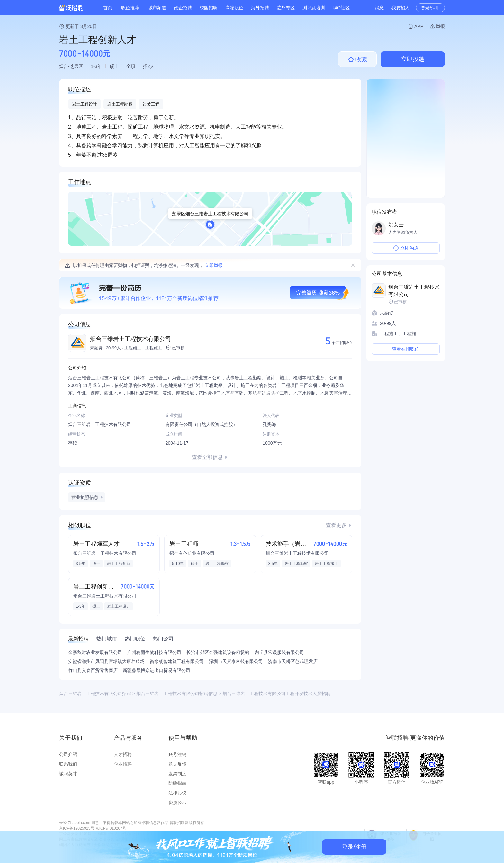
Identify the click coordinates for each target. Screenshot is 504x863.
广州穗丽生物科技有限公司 (154, 652)
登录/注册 (430, 8)
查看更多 (336, 525)
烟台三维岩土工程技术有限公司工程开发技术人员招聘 (276, 693)
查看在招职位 (406, 349)
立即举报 (214, 265)
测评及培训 (314, 8)
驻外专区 (286, 8)
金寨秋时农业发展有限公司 (95, 652)
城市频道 (157, 8)
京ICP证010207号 (111, 828)
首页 (108, 8)
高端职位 (234, 8)
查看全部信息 (207, 457)
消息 (379, 8)
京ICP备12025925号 (77, 828)
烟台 (64, 66)
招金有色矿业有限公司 (192, 553)
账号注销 (177, 754)
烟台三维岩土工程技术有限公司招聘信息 (177, 693)
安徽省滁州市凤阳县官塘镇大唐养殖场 (106, 661)
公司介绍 (68, 754)
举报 (440, 26)
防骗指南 (177, 783)
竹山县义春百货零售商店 (93, 670)
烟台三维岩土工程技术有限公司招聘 (95, 693)
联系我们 (68, 764)
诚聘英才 (68, 774)
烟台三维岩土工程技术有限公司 (130, 339)
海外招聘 (260, 8)
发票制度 (177, 774)
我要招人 (401, 8)
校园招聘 (209, 8)
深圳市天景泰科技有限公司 (236, 661)
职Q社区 (341, 8)
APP (419, 26)
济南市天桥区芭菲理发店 (293, 661)
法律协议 (177, 793)
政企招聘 (183, 8)
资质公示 (177, 803)
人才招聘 (123, 754)
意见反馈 (177, 764)
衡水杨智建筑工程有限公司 (177, 661)
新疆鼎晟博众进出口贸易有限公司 (157, 670)
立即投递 (413, 59)
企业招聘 (123, 764)
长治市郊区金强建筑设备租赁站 (218, 652)
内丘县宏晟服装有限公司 (279, 652)
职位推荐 (130, 8)
